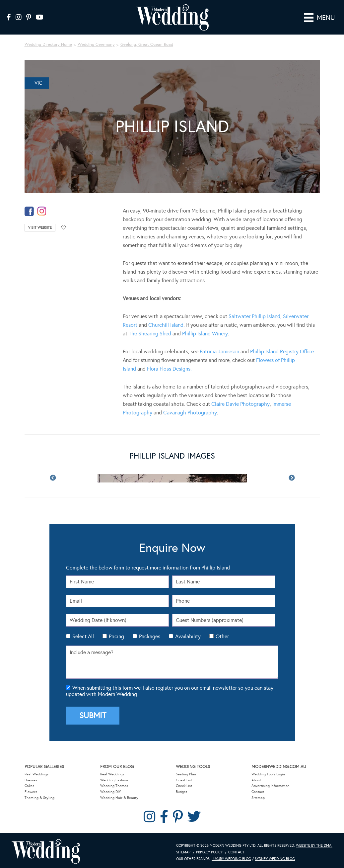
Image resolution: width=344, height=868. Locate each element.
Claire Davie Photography (241, 402)
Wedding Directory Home (48, 43)
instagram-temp (42, 209)
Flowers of (269, 358)
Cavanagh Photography (190, 411)
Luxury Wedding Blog (231, 857)
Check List (184, 784)
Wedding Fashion (114, 778)
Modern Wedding (46, 850)
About (256, 778)
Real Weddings (36, 772)
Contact (258, 790)
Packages (150, 634)
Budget (181, 790)
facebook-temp (29, 209)
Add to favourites (64, 226)
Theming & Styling (39, 796)
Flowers (31, 790)
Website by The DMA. (314, 844)
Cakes (29, 784)
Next (292, 477)
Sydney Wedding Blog (275, 857)
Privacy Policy (209, 850)
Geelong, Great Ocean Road (147, 43)
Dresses (31, 778)
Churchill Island (166, 323)
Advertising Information (271, 784)
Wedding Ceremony (96, 43)
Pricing (116, 634)
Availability (188, 634)
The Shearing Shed (150, 332)
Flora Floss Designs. (169, 367)
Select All (83, 634)
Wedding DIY (110, 790)
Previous (53, 477)
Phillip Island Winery (205, 332)
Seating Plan (186, 772)
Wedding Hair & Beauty (119, 796)
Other (222, 634)
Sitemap (258, 796)
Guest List (184, 778)
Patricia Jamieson (219, 349)
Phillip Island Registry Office (281, 349)
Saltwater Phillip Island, (255, 314)
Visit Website (40, 226)
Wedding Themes (114, 784)
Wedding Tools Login (268, 772)
